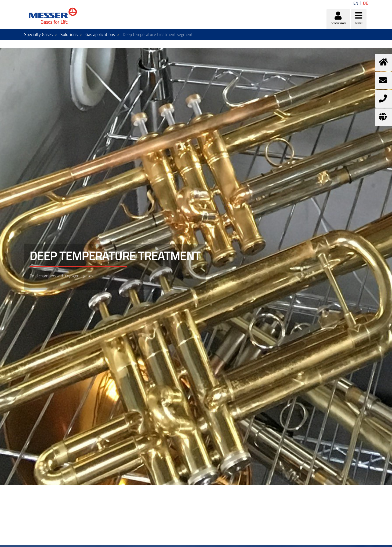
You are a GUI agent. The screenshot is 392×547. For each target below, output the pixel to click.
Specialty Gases (38, 34)
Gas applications (100, 34)
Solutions (69, 34)
